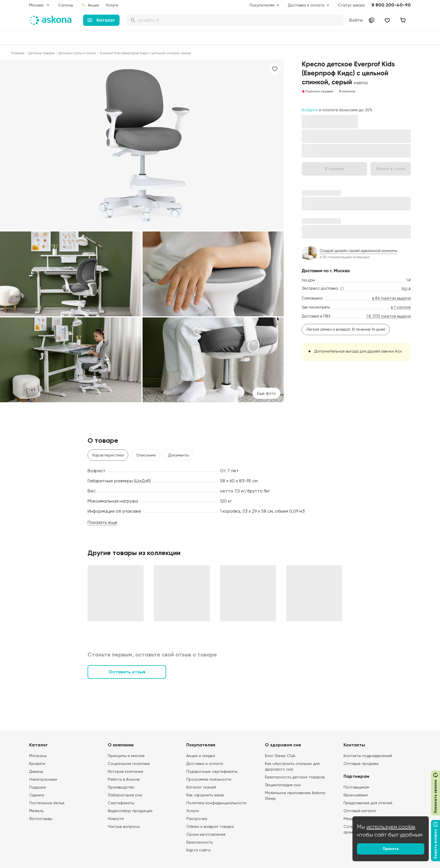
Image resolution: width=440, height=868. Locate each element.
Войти (356, 20)
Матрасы (38, 756)
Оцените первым (318, 91)
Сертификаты (121, 803)
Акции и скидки (201, 756)
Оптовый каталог (360, 811)
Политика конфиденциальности (216, 803)
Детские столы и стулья (77, 53)
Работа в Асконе (124, 779)
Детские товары (41, 53)
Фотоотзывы (41, 819)
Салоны (66, 5)
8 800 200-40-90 (391, 5)
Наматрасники (43, 779)
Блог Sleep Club (280, 756)
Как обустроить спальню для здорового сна (292, 766)
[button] (323, 288)
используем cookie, (391, 827)
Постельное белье (47, 803)
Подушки (37, 787)
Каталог (101, 20)
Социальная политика (129, 764)
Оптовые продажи (361, 764)
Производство (121, 787)
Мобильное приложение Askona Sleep (295, 796)
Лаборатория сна (125, 795)
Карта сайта (198, 850)
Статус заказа (351, 5)
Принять (391, 849)
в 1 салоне (401, 307)
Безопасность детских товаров (295, 777)
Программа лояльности (209, 779)
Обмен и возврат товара (210, 826)
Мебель (36, 811)
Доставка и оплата (205, 764)
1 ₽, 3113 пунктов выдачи (389, 316)
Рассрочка (197, 819)
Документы (178, 455)
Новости (116, 819)
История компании (125, 771)
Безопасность (200, 842)
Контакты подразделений (368, 756)
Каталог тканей (201, 787)
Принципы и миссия (126, 756)
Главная (18, 53)
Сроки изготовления (206, 834)
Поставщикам (356, 787)
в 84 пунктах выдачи (391, 298)
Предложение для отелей (368, 803)
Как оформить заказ (205, 795)
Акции (90, 5)
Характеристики (108, 455)
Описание (146, 455)
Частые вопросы (124, 826)
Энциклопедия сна (283, 785)
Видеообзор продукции (130, 811)
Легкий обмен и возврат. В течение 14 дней (346, 330)
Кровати (37, 764)
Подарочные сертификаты (212, 771)
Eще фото (266, 393)
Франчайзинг (356, 795)
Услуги (112, 5)
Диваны (36, 771)
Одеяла (37, 795)
